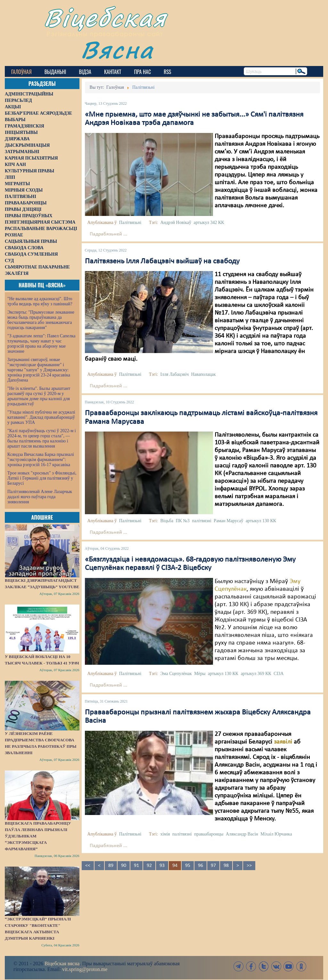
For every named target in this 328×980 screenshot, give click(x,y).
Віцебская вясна (62, 964)
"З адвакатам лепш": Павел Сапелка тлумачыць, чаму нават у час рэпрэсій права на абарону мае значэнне (41, 344)
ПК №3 (182, 521)
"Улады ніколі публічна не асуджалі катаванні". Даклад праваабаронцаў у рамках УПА (41, 417)
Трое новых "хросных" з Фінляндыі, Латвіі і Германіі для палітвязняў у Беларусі (42, 478)
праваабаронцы (209, 834)
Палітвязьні (130, 222)
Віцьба (167, 521)
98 (226, 866)
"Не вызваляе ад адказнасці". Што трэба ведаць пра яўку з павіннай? (40, 301)
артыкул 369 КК (256, 674)
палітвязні (202, 521)
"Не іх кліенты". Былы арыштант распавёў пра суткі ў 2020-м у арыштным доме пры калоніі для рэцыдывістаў (39, 396)
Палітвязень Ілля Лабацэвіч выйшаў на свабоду (162, 261)
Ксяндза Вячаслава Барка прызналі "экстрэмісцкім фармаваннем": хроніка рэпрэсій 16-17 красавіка (41, 460)
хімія (165, 834)
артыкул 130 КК (261, 521)
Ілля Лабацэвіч (174, 374)
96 (201, 866)
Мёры (200, 674)
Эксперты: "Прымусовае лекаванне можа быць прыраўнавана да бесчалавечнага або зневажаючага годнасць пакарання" (41, 320)
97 (213, 866)
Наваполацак (204, 374)
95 (188, 866)
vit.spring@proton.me (85, 969)
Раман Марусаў (228, 521)
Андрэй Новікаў (176, 222)
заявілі (283, 742)
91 (136, 866)
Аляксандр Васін (242, 834)
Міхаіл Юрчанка (276, 834)
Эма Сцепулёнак (176, 674)
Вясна (117, 49)
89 (111, 866)
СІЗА (279, 674)
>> (249, 866)
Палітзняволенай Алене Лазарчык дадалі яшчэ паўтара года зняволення (40, 497)
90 (124, 866)
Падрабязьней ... (108, 234)
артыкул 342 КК (209, 222)
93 (162, 866)
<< (88, 866)
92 (149, 866)
